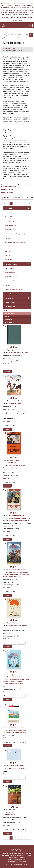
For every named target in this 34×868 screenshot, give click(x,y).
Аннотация (21, 643)
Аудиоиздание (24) (10, 225)
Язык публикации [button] (11, 294)
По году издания (9, 322)
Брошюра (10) (9, 247)
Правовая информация (15, 853)
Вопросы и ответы (7, 855)
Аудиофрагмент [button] (10, 307)
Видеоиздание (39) (10, 230)
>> (29, 203)
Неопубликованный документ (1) (15, 234)
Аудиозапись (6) (10, 272)
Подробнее (7, 371)
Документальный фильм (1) (13, 290)
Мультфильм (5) (10, 281)
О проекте (5, 853)
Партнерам (28, 855)
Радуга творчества (7, 192)
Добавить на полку (10, 368)
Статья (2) (8, 238)
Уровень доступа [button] (10, 302)
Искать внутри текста (11, 38)
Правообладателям (19, 855)
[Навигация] (30, 25)
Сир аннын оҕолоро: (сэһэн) (17, 465)
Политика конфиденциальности (17, 860)
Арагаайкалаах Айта (15, 404)
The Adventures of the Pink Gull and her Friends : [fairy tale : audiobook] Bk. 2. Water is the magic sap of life (16, 682)
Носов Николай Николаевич (15, 516)
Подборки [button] (6, 364)
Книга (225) (8, 213)
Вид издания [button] (9, 208)
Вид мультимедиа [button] (11, 264)
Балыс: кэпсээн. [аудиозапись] (18, 768)
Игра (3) (7, 255)
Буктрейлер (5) (9, 285)
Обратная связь (27, 853)
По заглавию (8, 319)
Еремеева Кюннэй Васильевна (16, 728)
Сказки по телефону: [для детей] (19, 353)
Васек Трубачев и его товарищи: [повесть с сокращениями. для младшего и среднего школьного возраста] (16, 575)
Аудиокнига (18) (10, 268)
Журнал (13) (8, 217)
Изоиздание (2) (9, 221)
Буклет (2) (8, 251)
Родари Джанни (12, 350)
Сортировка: (6, 310)
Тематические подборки (10, 49)
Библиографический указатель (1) (15, 243)
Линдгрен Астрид (12, 623)
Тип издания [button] (9, 298)
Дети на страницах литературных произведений (16, 184)
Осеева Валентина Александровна (17, 570)
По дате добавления (11, 313)
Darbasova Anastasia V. (14, 677)
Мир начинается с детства (9, 187)
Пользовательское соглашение (17, 857)
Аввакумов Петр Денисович (15, 766)
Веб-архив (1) (9, 260)
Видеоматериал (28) (11, 277)
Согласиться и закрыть (17, 20)
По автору (7, 316)
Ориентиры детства (7, 189)
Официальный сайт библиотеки (17, 862)
